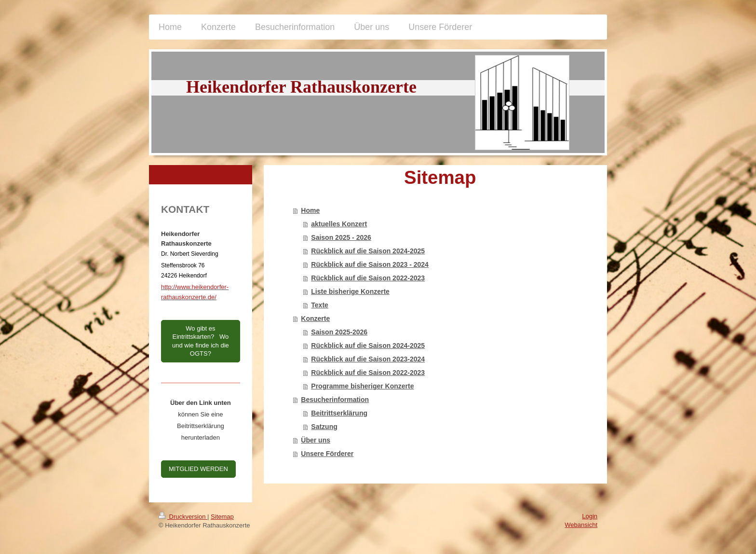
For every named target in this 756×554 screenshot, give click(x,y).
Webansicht (581, 525)
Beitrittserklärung (339, 413)
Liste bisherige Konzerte (350, 291)
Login (590, 516)
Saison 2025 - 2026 (341, 237)
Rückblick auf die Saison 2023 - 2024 (370, 264)
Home (310, 210)
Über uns (316, 440)
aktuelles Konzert (339, 224)
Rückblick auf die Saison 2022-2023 (368, 278)
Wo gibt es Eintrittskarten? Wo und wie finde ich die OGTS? (201, 341)
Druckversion (183, 517)
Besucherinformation (335, 400)
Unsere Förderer (327, 454)
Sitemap (222, 517)
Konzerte (315, 319)
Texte (320, 305)
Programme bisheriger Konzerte (362, 386)
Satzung (324, 427)
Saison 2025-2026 (339, 332)
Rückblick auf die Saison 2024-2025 (368, 251)
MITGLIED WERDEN (198, 469)
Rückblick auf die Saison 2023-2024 (368, 359)
